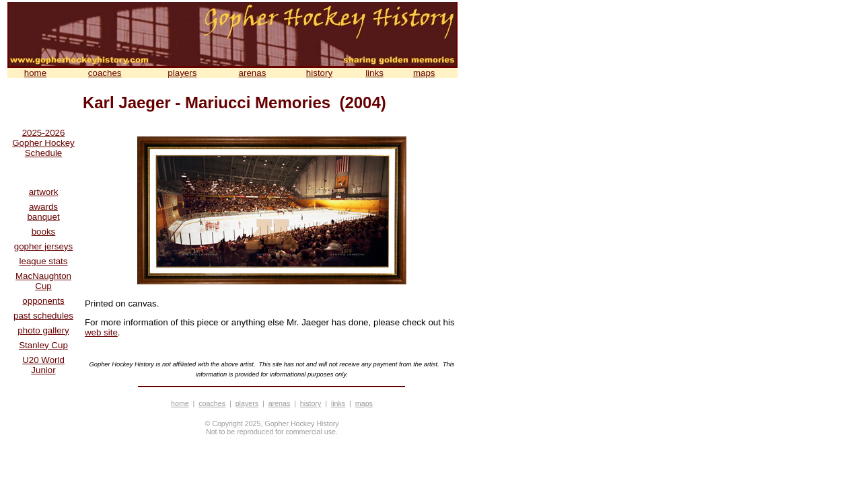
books (44, 232)
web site (101, 332)
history (319, 73)
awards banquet (43, 212)
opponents (43, 301)
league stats (44, 261)
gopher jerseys (43, 246)
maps (424, 73)
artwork (44, 192)
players (182, 73)
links (374, 73)
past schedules (43, 316)
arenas (253, 73)
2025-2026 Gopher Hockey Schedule (43, 143)
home (35, 73)
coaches (105, 73)
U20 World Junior (43, 365)
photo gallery (43, 330)
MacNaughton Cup (43, 281)
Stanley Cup (43, 345)
